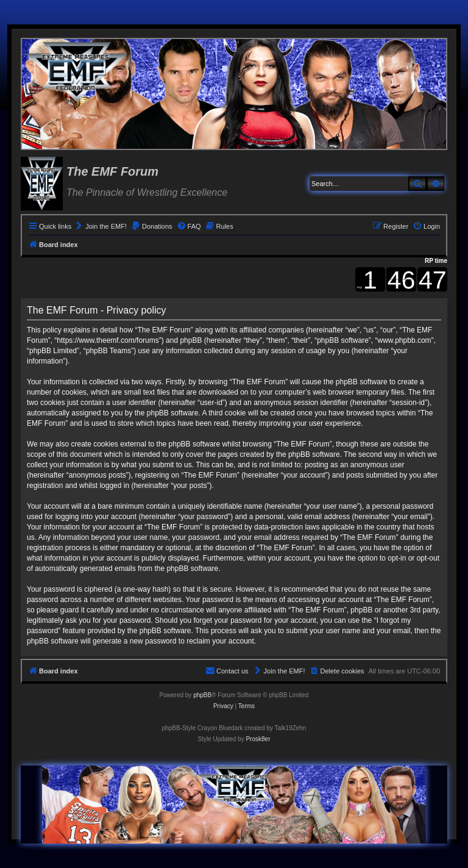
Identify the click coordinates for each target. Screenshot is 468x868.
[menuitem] (101, 226)
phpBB (202, 695)
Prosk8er (258, 739)
